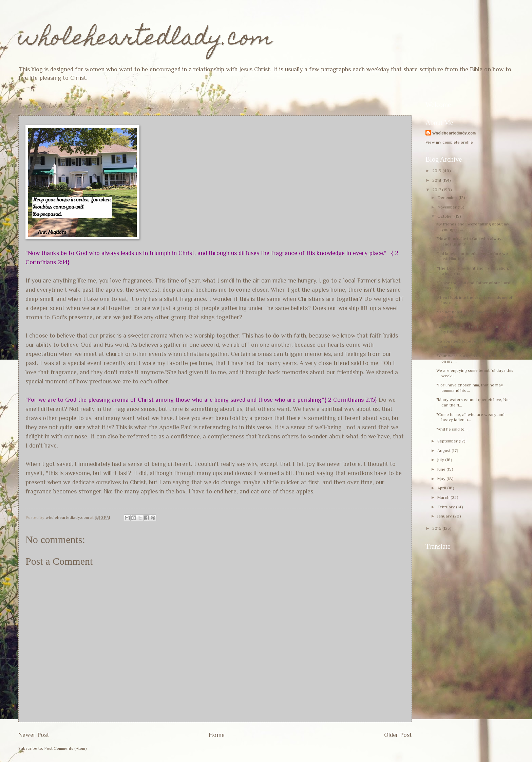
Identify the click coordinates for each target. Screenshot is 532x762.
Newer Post (34, 735)
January (445, 516)
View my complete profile (449, 142)
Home (217, 735)
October (446, 216)
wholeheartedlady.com (145, 40)
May (442, 479)
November (448, 207)
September (448, 441)
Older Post (398, 735)
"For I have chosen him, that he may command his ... (470, 387)
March (444, 497)
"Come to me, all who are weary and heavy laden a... (470, 417)
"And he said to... (452, 429)
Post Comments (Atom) (65, 748)
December (448, 197)
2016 (437, 528)
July (441, 460)
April (442, 488)
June (442, 469)
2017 (437, 190)
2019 (437, 171)
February (447, 507)
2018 (437, 180)
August (444, 450)
